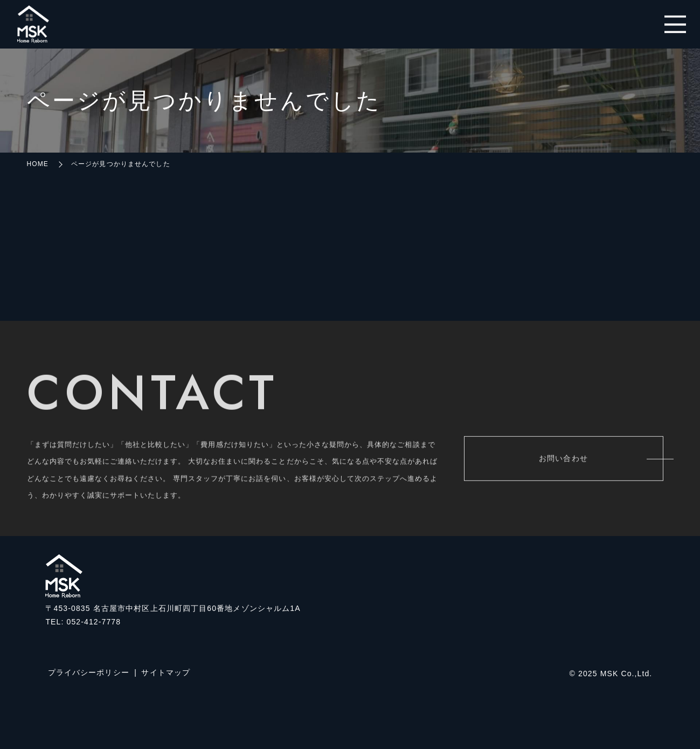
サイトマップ (166, 672)
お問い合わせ (563, 460)
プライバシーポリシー (89, 672)
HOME (38, 164)
